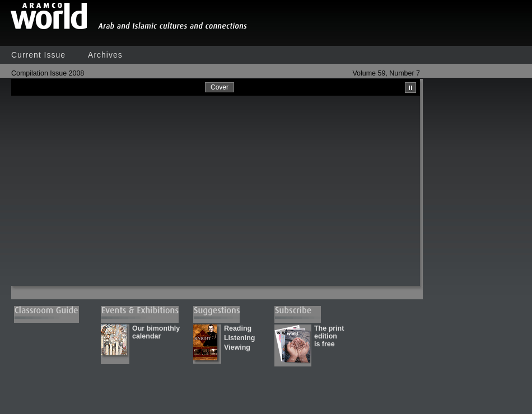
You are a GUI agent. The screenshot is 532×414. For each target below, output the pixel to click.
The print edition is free (329, 336)
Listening (239, 338)
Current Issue (38, 55)
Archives (105, 55)
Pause (410, 88)
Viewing (237, 347)
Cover (220, 87)
